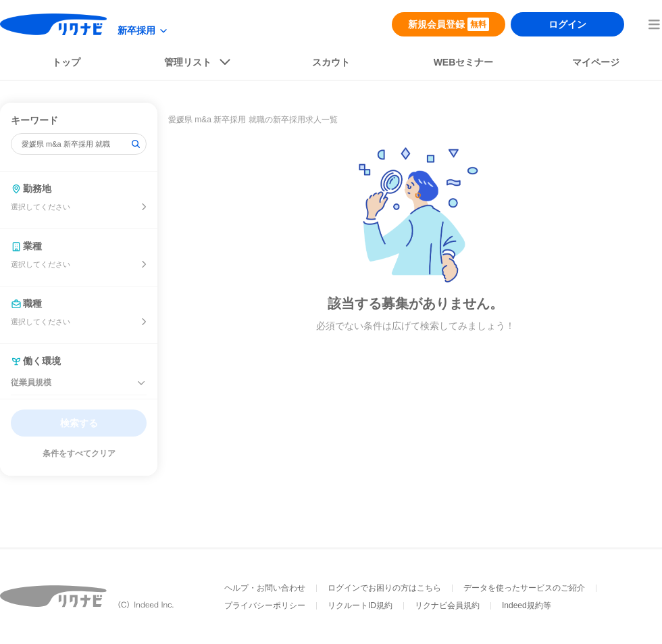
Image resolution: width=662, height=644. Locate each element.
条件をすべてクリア (79, 453)
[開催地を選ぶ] (144, 207)
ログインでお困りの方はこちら (384, 588)
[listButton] (199, 65)
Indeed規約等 (527, 605)
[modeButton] (143, 31)
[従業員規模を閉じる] (141, 383)
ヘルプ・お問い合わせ (265, 588)
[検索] (136, 144)
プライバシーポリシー (265, 605)
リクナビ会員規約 (447, 605)
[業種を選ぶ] (144, 264)
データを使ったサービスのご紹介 (524, 588)
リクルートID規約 (360, 605)
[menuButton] (654, 24)
